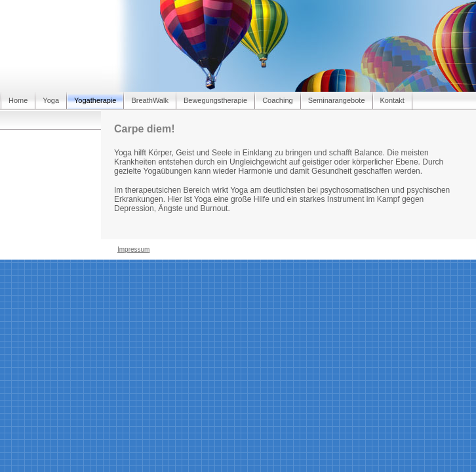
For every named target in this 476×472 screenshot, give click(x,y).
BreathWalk (149, 100)
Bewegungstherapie (215, 100)
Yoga (51, 100)
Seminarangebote (337, 100)
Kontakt (392, 100)
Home (18, 100)
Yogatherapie (95, 100)
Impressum (133, 249)
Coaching (277, 100)
